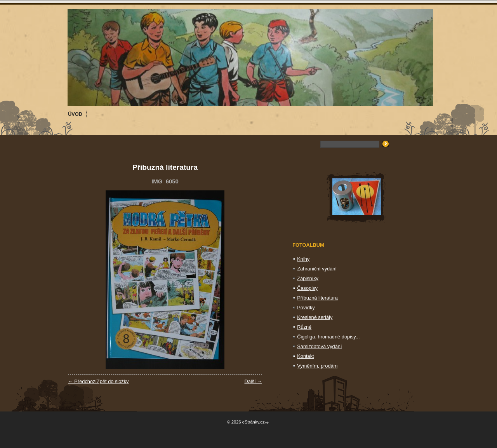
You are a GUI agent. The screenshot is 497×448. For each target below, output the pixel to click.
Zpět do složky (113, 381)
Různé (304, 327)
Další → (253, 381)
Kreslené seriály (315, 317)
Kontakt (305, 356)
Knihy (303, 259)
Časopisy (307, 288)
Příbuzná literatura (317, 298)
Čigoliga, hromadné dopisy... (328, 337)
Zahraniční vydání (317, 269)
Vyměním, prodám (317, 366)
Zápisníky (308, 278)
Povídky (306, 308)
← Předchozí (82, 381)
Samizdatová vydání (319, 346)
